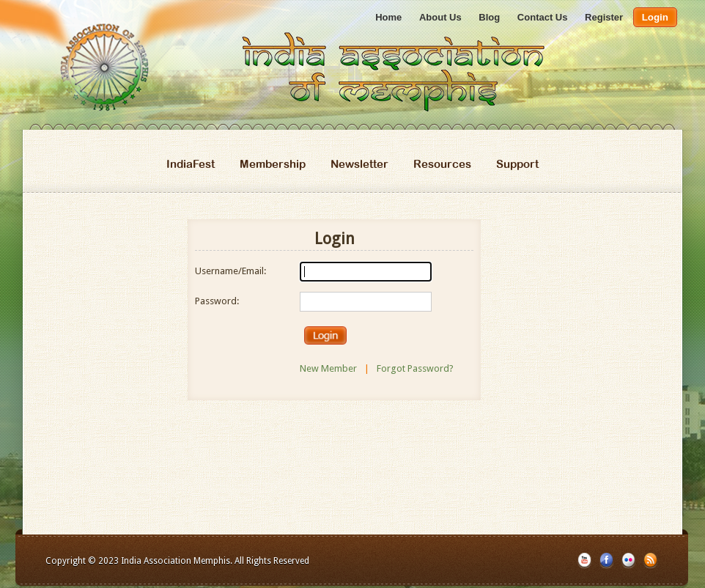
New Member (328, 368)
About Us (440, 17)
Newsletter (359, 164)
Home (388, 17)
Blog (489, 17)
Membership (273, 164)
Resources (442, 164)
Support (517, 164)
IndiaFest (191, 164)
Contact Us (543, 17)
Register (604, 17)
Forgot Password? (415, 368)
